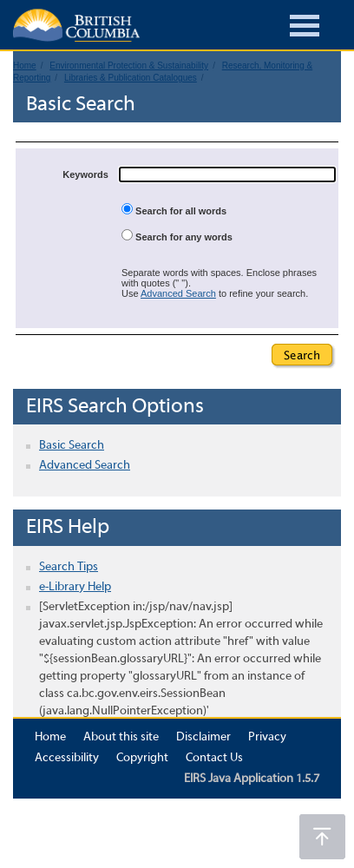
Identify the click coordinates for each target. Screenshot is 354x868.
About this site (121, 737)
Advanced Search (178, 293)
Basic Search (72, 446)
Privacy (267, 737)
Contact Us (214, 758)
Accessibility (67, 758)
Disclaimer (203, 737)
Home (50, 737)
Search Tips (69, 567)
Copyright (142, 758)
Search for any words (177, 236)
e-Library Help (75, 587)
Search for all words (174, 210)
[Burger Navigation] (305, 28)
